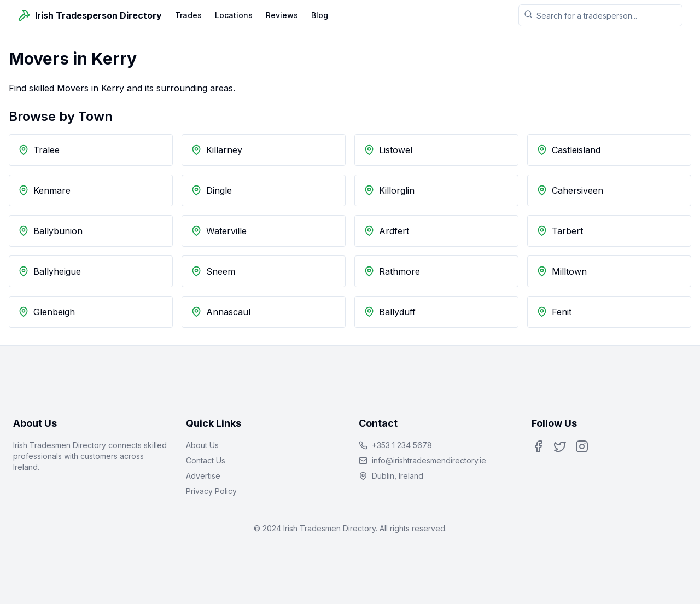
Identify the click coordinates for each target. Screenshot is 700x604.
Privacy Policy (211, 491)
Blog (320, 15)
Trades (188, 15)
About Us (202, 445)
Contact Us (206, 460)
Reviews (282, 15)
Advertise (203, 476)
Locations (234, 15)
